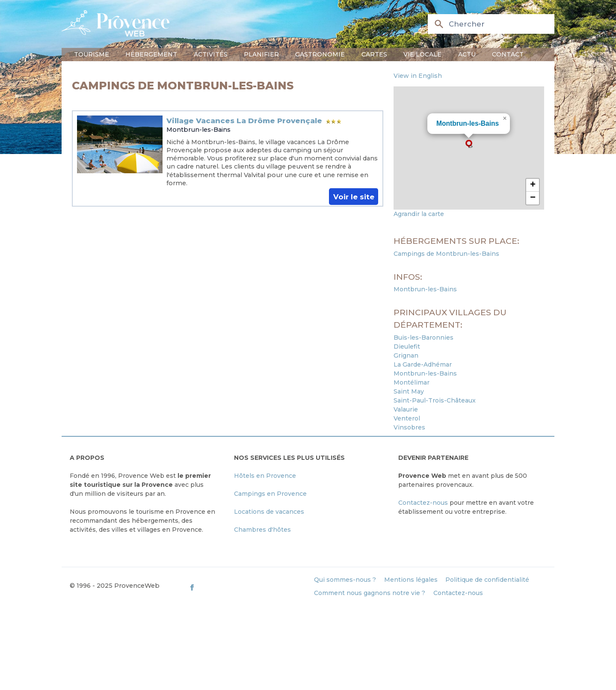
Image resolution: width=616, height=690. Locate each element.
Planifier (261, 54)
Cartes (374, 54)
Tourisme (92, 54)
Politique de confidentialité (487, 580)
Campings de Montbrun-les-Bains (446, 254)
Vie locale (422, 54)
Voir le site (354, 196)
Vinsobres (409, 427)
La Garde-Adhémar (423, 364)
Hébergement (151, 54)
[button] (469, 144)
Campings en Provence (270, 494)
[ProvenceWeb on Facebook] (247, 588)
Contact (508, 54)
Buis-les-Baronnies (423, 338)
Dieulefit (407, 346)
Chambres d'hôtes (262, 530)
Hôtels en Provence (265, 476)
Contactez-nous (423, 503)
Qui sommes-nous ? (345, 580)
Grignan (406, 355)
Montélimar (412, 382)
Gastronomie (320, 54)
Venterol (407, 418)
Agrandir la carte (419, 214)
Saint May (409, 391)
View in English (418, 76)
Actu (467, 54)
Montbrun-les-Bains (198, 130)
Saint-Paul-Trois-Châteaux (435, 400)
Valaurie (406, 409)
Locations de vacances (269, 512)
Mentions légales (411, 580)
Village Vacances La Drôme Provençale (244, 121)
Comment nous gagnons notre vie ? (370, 593)
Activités (211, 54)
